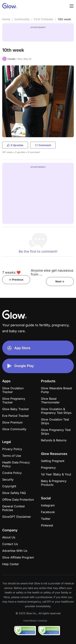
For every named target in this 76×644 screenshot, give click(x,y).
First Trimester (44, 19)
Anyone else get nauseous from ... (52, 272)
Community (22, 19)
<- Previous (16, 280)
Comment (43, 145)
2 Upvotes (15, 145)
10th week (64, 19)
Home (6, 19)
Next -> (60, 281)
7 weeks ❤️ (11, 272)
